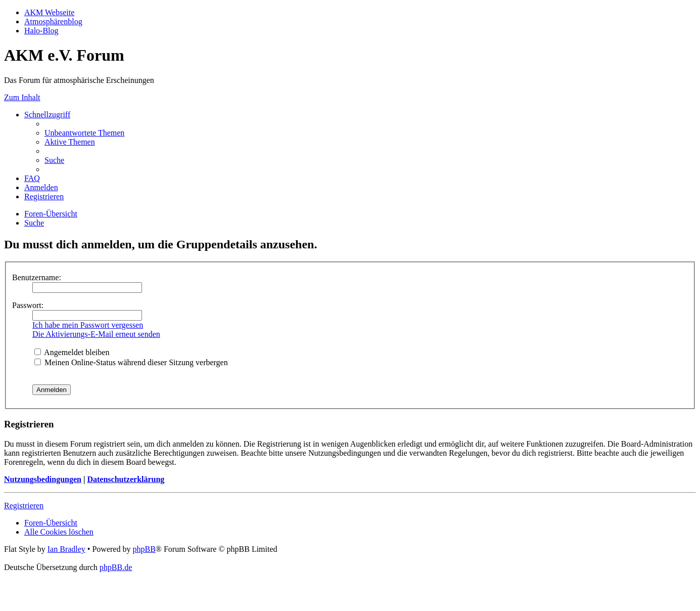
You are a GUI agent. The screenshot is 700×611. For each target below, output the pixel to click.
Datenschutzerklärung (126, 479)
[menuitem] (84, 133)
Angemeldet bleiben (72, 352)
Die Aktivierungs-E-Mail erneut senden (96, 334)
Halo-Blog (41, 31)
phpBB (144, 549)
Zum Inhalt (22, 97)
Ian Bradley (66, 549)
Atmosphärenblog (53, 21)
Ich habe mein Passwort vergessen (88, 325)
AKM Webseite (49, 12)
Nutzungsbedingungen (43, 479)
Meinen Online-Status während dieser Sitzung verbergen (131, 362)
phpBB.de (116, 567)
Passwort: (28, 305)
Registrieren (24, 506)
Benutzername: (37, 277)
